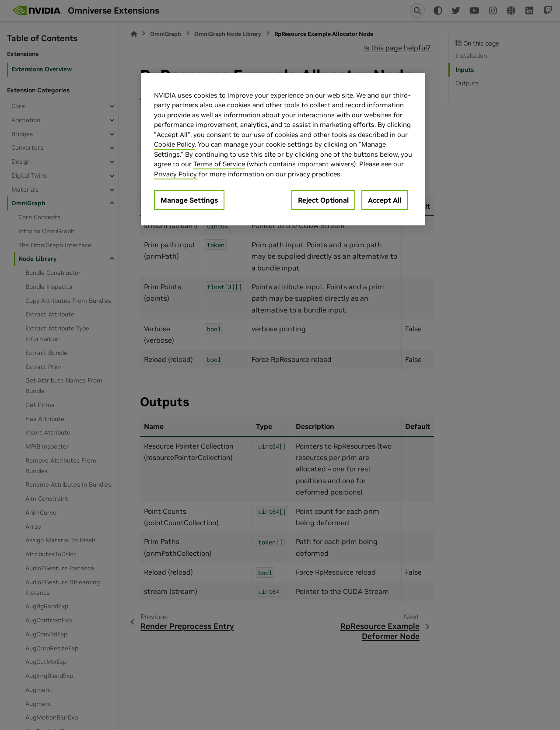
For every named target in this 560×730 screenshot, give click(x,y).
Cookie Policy (174, 144)
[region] (283, 149)
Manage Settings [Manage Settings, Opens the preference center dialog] (189, 200)
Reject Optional (323, 200)
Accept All (385, 200)
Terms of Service (219, 164)
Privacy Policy (175, 174)
